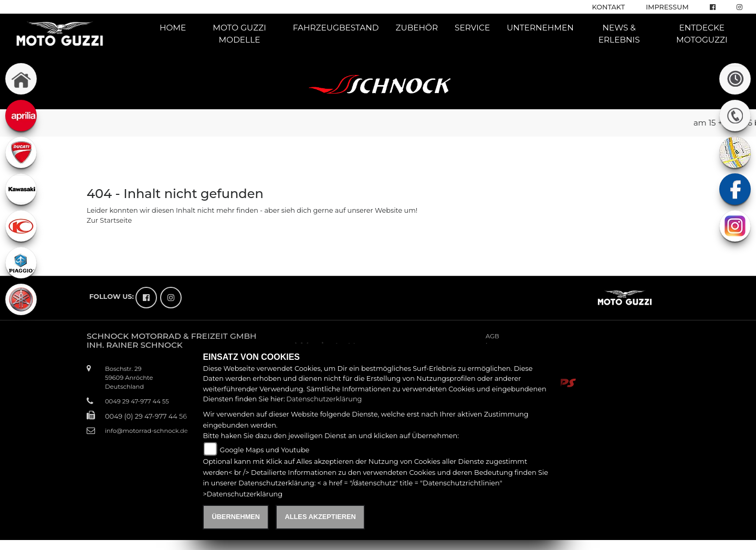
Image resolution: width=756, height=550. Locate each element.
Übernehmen (236, 517)
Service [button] (472, 28)
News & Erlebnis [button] (619, 34)
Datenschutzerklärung (324, 399)
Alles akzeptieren (320, 517)
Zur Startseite (109, 220)
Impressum (667, 7)
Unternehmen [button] (540, 28)
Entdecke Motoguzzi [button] (702, 34)
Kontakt (609, 7)
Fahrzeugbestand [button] (336, 28)
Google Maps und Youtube (265, 450)
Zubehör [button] (417, 28)
